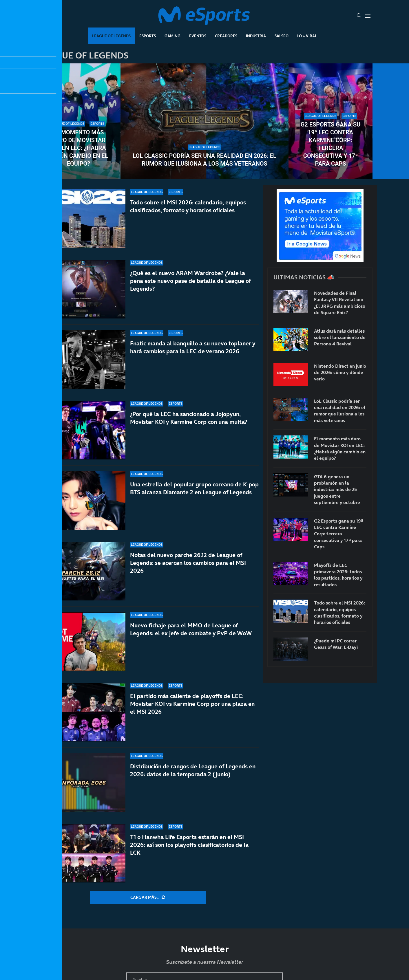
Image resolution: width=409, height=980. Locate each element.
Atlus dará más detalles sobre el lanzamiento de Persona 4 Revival (340, 337)
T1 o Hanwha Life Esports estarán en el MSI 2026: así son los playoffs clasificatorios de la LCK (189, 845)
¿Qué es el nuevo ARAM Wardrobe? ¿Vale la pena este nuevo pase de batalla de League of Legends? (190, 281)
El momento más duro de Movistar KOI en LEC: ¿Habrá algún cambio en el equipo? (78, 148)
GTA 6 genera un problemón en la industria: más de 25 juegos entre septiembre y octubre (337, 490)
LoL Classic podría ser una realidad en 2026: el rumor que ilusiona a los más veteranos (204, 160)
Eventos (198, 36)
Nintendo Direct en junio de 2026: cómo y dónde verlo (340, 372)
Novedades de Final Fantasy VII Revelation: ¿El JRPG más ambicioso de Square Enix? (340, 303)
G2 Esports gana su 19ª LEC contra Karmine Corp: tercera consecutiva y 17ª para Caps (331, 144)
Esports (148, 36)
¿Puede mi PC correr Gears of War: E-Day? (336, 644)
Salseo (282, 36)
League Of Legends (111, 36)
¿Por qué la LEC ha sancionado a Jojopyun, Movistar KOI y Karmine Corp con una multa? (189, 422)
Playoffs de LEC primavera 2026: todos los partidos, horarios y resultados (338, 575)
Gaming (172, 36)
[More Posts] (148, 897)
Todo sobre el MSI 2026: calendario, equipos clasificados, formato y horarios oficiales (188, 206)
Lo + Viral (307, 36)
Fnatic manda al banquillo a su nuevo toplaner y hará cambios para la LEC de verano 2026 (193, 347)
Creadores (226, 36)
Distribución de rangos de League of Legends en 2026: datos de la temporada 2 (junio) (193, 777)
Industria (256, 36)
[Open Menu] (368, 16)
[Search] (359, 16)
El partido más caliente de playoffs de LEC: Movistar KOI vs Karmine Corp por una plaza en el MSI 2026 (192, 708)
